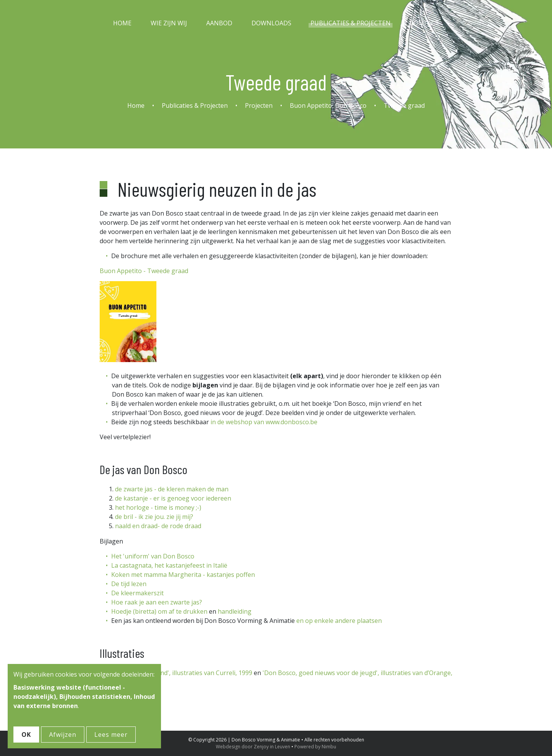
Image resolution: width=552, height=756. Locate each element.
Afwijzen (63, 735)
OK (26, 735)
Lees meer (111, 735)
